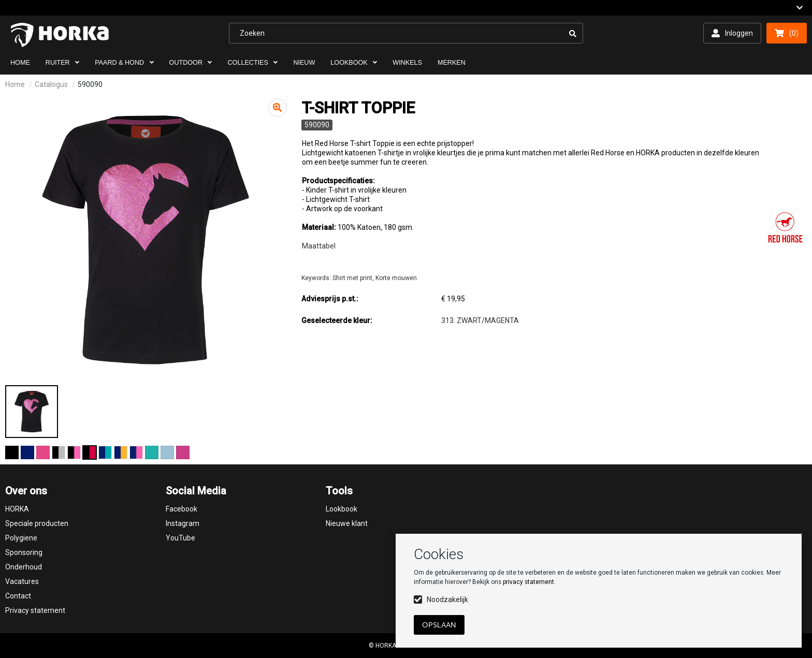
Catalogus (51, 84)
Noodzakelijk (447, 599)
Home (15, 84)
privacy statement (528, 582)
